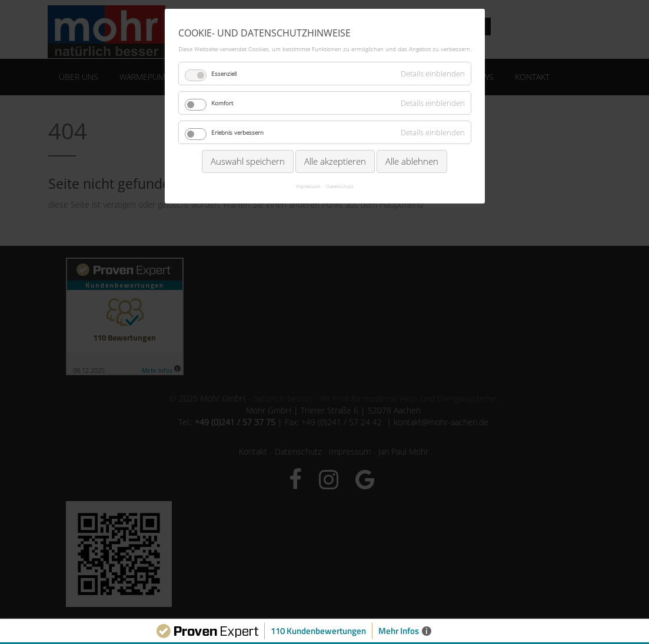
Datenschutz (340, 186)
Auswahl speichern (248, 161)
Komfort (222, 103)
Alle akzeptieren (335, 161)
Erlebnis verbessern (237, 132)
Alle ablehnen (412, 161)
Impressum (308, 186)
